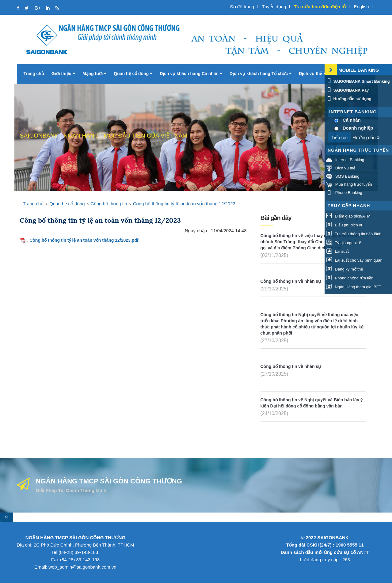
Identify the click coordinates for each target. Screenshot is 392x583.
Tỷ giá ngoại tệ (344, 243)
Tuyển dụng (274, 7)
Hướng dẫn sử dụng (349, 99)
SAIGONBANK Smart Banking (358, 81)
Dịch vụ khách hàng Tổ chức (261, 74)
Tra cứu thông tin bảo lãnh (354, 234)
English (361, 7)
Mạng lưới (94, 74)
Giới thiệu (63, 74)
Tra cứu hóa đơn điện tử (320, 7)
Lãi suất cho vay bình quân (354, 260)
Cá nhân (352, 120)
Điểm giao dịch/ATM (348, 216)
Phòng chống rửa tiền (350, 278)
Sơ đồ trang (242, 7)
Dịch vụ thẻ (312, 74)
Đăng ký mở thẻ (344, 269)
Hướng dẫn (366, 137)
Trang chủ (34, 74)
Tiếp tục (339, 137)
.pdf (135, 240)
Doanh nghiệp (358, 128)
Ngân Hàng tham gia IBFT (354, 287)
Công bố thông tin (109, 204)
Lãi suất (337, 251)
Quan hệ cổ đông (133, 74)
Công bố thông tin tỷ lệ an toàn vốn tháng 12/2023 (184, 204)
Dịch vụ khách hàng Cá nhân (191, 74)
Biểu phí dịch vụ (345, 225)
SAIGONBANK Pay (347, 90)
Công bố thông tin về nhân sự (291, 281)
